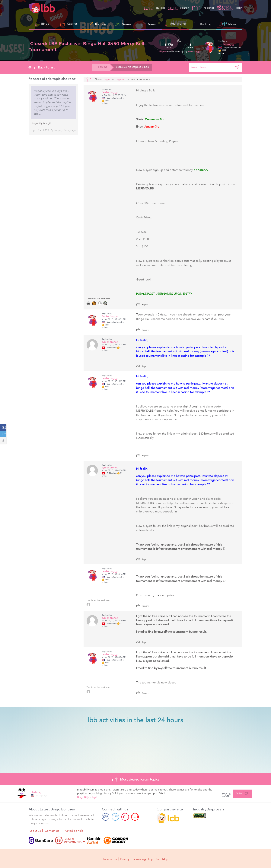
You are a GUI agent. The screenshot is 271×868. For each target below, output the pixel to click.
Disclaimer (110, 859)
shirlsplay (58, 130)
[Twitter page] (115, 817)
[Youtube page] (135, 817)
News (229, 24)
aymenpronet (110, 342)
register (203, 8)
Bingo (45, 24)
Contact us (52, 831)
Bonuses (96, 24)
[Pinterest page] (125, 817)
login (230, 8)
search (179, 8)
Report (142, 305)
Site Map (162, 859)
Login (107, 79)
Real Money (178, 24)
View (242, 793)
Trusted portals (73, 831)
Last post (163, 51)
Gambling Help (143, 859)
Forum (149, 24)
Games (122, 24)
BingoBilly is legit (41, 123)
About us (35, 831)
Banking (202, 24)
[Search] (238, 67)
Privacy (125, 859)
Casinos (72, 24)
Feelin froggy (194, 51)
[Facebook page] (106, 817)
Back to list (42, 67)
